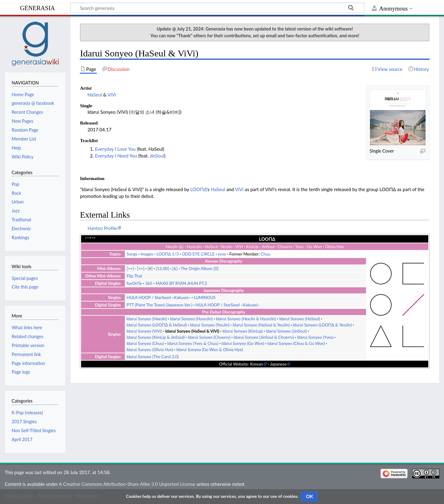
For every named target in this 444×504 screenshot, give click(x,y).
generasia (37, 7)
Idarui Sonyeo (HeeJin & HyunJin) (246, 319)
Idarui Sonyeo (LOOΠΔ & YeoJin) (322, 325)
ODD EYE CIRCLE (198, 254)
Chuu (266, 254)
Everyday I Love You (115, 149)
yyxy (222, 254)
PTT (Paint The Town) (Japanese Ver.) (159, 305)
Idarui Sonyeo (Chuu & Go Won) (296, 343)
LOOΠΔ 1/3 (167, 254)
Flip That (134, 276)
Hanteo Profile (102, 228)
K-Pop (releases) (27, 413)
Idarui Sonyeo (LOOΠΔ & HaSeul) (156, 325)
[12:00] (162, 268)
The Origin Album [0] (199, 268)
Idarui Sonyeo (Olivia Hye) (150, 350)
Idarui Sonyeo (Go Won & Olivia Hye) (210, 350)
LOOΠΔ (198, 189)
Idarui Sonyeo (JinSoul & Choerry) (264, 337)
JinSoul (157, 156)
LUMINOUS (205, 297)
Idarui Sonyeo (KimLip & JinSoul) (155, 337)
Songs (132, 254)
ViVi (112, 95)
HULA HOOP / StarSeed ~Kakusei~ (158, 297)
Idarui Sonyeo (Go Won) (243, 343)
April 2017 (22, 439)
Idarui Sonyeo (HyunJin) (191, 319)
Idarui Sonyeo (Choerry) (209, 337)
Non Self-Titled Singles (34, 430)
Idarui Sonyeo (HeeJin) (146, 319)
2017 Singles (24, 422)
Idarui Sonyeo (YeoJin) (210, 325)
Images (147, 254)
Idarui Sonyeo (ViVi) (144, 331)
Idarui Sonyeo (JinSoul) (286, 331)
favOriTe (134, 283)
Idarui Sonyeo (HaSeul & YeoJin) (261, 325)
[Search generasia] (217, 8)
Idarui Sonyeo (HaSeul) (300, 319)
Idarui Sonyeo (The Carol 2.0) (152, 357)
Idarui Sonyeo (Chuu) (145, 343)
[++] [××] (135, 268)
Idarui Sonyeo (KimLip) (243, 331)
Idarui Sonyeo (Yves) (315, 337)
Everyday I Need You (116, 156)
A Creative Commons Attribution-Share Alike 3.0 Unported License (127, 484)
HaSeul (95, 95)
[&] (175, 268)
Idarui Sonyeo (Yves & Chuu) (193, 343)
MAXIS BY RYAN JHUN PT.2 (181, 283)
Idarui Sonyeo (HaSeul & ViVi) (192, 331)
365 (149, 283)
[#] (150, 268)
